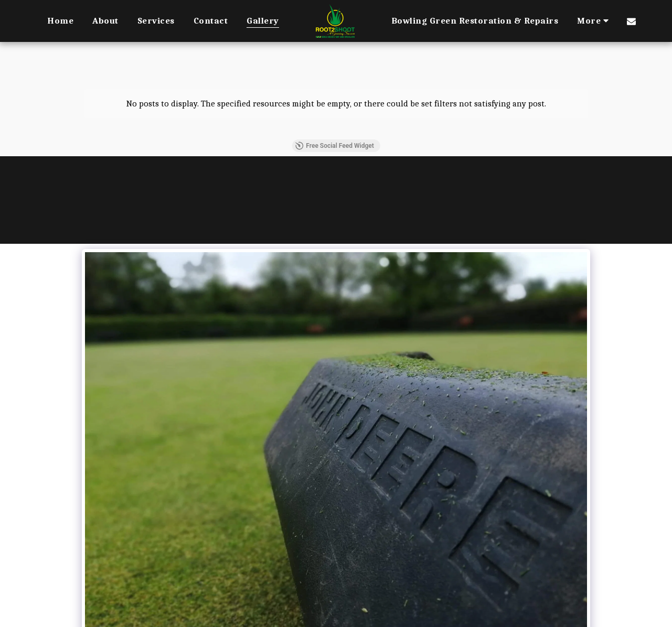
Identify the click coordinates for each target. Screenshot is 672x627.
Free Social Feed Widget (334, 146)
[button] (631, 21)
